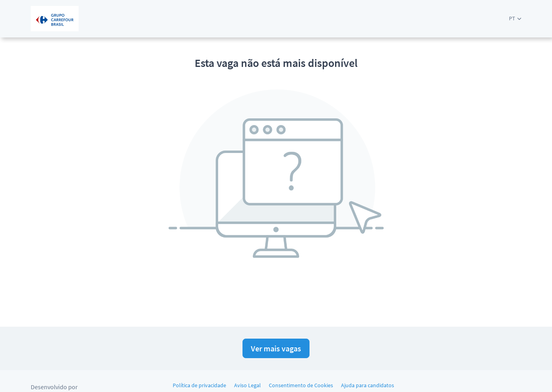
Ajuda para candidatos (368, 385)
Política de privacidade (199, 385)
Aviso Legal (247, 385)
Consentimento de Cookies (301, 385)
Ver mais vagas (276, 348)
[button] (515, 19)
